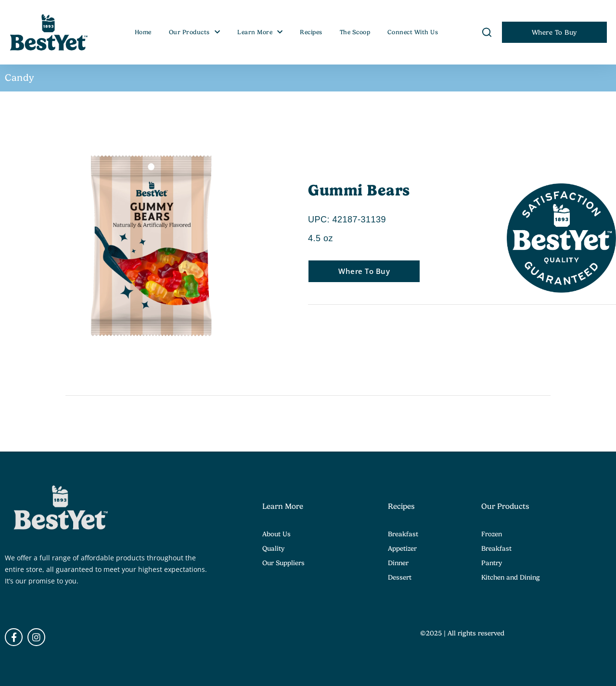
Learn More (260, 32)
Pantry (492, 563)
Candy (20, 78)
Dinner (398, 563)
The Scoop (355, 32)
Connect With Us (413, 32)
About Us (276, 534)
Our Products (195, 32)
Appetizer (402, 548)
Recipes (311, 32)
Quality (273, 548)
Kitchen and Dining (511, 577)
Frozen (492, 534)
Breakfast (403, 534)
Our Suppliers (283, 563)
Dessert (400, 577)
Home (143, 32)
